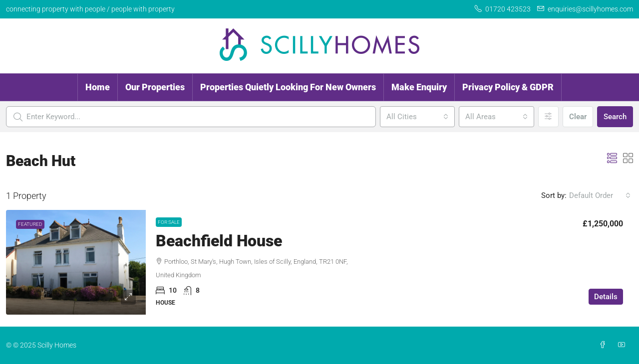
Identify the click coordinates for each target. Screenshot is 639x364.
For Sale (169, 222)
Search (615, 117)
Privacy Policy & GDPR (508, 87)
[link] (76, 262)
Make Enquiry (419, 87)
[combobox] (418, 117)
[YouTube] (624, 345)
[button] (612, 159)
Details (606, 297)
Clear (578, 117)
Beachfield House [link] (219, 241)
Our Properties (155, 87)
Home (98, 87)
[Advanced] (548, 117)
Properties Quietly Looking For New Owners (288, 87)
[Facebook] (605, 345)
